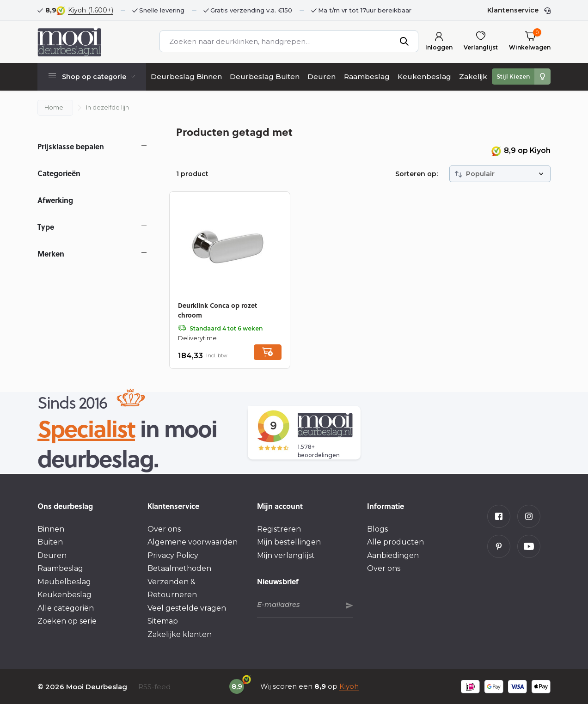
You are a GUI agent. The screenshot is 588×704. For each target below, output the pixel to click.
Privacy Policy (173, 555)
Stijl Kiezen (513, 77)
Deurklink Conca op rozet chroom (217, 310)
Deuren (322, 77)
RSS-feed (154, 687)
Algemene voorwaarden (193, 542)
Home (54, 107)
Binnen (51, 529)
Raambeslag (367, 77)
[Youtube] (529, 546)
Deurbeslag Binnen (186, 77)
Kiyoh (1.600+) (91, 10)
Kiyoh (349, 686)
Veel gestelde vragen (187, 608)
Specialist (86, 428)
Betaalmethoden (179, 568)
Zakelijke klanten (180, 634)
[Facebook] (499, 516)
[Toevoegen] (268, 352)
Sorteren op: (416, 174)
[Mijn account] (439, 41)
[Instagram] (529, 516)
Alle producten (395, 542)
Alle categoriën (66, 608)
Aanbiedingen (393, 555)
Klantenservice (513, 10)
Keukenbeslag (424, 77)
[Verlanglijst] (481, 41)
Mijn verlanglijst (286, 555)
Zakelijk (473, 77)
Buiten (50, 542)
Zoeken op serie (67, 621)
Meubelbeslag (64, 582)
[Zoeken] (289, 41)
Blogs (377, 529)
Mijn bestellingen (289, 542)
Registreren (279, 529)
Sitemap (163, 621)
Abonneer (349, 606)
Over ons (164, 529)
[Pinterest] (499, 546)
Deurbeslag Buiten (265, 77)
